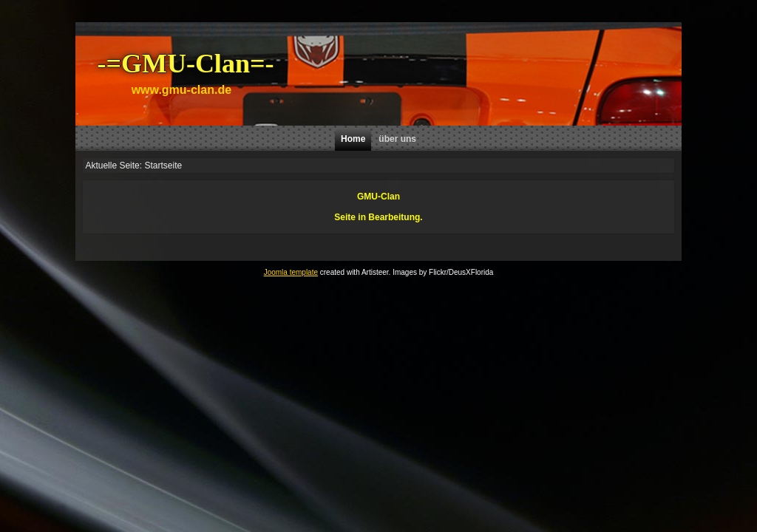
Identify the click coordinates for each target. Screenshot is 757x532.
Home (353, 139)
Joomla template (291, 272)
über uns (397, 139)
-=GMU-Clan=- (185, 64)
